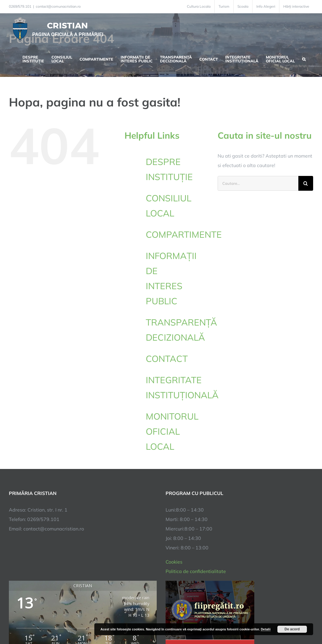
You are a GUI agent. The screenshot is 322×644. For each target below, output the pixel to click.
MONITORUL (177, 432)
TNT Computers (73, 621)
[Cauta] (306, 183)
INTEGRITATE (177, 389)
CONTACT (167, 359)
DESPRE (177, 170)
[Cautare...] (258, 183)
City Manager (101, 621)
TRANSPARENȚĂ (181, 331)
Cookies (174, 470)
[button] (304, 59)
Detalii (266, 629)
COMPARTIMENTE (184, 234)
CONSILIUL (177, 207)
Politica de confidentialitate (196, 480)
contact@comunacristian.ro (58, 6)
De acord (292, 629)
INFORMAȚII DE (177, 279)
